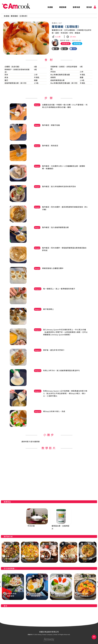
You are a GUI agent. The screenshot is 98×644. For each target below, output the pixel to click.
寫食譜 (89, 7)
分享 (73, 49)
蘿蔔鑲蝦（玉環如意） (20, 16)
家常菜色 (66, 44)
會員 (95, 7)
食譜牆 (50, 7)
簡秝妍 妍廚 (65, 40)
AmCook (16, 6)
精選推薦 (63, 7)
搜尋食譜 (76, 7)
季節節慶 (77, 44)
